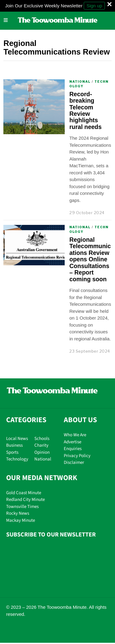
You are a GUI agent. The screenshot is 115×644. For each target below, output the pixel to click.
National (80, 81)
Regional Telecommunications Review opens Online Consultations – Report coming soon (90, 259)
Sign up (94, 6)
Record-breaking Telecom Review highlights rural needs (85, 110)
